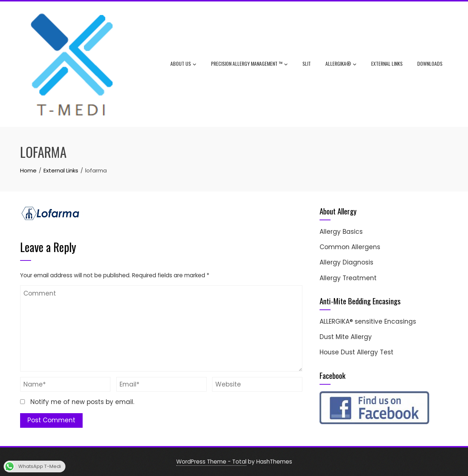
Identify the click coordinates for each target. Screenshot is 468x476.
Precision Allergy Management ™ (249, 64)
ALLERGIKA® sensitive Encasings (368, 321)
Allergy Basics (341, 232)
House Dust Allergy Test (356, 352)
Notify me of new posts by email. (82, 402)
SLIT (307, 63)
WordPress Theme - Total (211, 462)
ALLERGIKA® (341, 64)
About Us (183, 64)
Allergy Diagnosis (346, 262)
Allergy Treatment (348, 278)
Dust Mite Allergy (346, 337)
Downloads (430, 63)
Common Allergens (350, 247)
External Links (387, 63)
